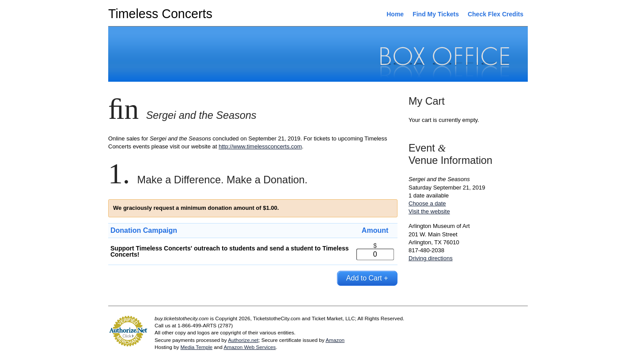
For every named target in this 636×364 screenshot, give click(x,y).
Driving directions (431, 258)
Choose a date (427, 203)
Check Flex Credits (496, 14)
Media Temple (196, 347)
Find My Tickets (436, 14)
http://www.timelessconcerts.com (260, 146)
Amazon (335, 340)
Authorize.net (243, 340)
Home (395, 14)
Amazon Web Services (250, 347)
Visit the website (429, 211)
